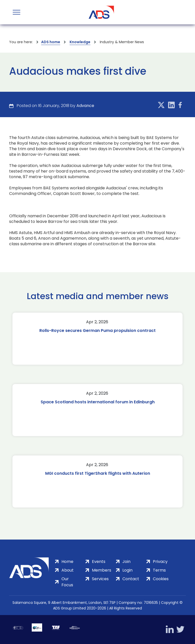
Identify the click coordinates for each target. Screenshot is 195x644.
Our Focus (67, 582)
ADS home (51, 42)
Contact (131, 579)
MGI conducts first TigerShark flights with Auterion (98, 473)
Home (67, 562)
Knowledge (80, 42)
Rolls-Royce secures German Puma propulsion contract (97, 331)
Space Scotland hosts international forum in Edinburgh (98, 402)
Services (100, 579)
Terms (159, 570)
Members (102, 570)
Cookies (161, 579)
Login (127, 570)
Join (126, 562)
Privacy (160, 562)
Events (99, 562)
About (68, 570)
